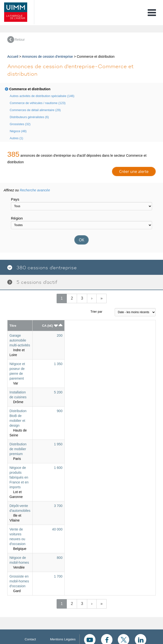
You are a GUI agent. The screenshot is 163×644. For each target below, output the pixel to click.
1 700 (58, 576)
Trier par (96, 312)
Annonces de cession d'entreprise (47, 57)
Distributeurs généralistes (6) (29, 117)
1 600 (58, 468)
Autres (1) (16, 138)
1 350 (58, 364)
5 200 (58, 392)
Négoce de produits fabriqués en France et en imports (19, 477)
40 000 (57, 529)
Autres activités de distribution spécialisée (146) (42, 96)
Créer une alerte (134, 171)
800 (60, 558)
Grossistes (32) (20, 124)
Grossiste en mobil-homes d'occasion (19, 581)
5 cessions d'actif (32, 282)
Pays (15, 199)
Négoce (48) (18, 131)
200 (60, 335)
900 (60, 411)
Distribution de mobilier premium (18, 449)
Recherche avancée (35, 190)
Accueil (13, 57)
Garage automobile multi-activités (20, 340)
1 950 (58, 444)
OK (81, 240)
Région (17, 218)
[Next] (92, 298)
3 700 (58, 506)
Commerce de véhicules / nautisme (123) (38, 103)
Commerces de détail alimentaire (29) (35, 110)
